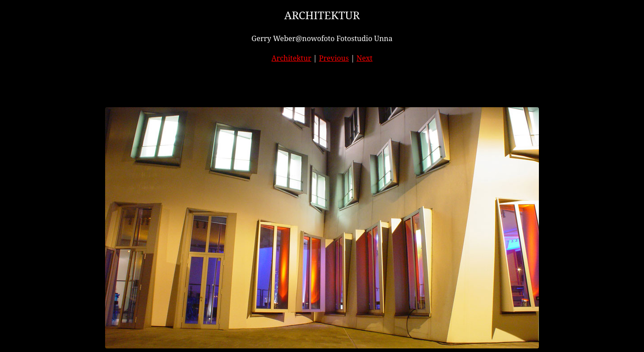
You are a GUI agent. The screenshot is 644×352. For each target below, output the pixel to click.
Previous (334, 58)
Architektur (291, 58)
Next (364, 58)
